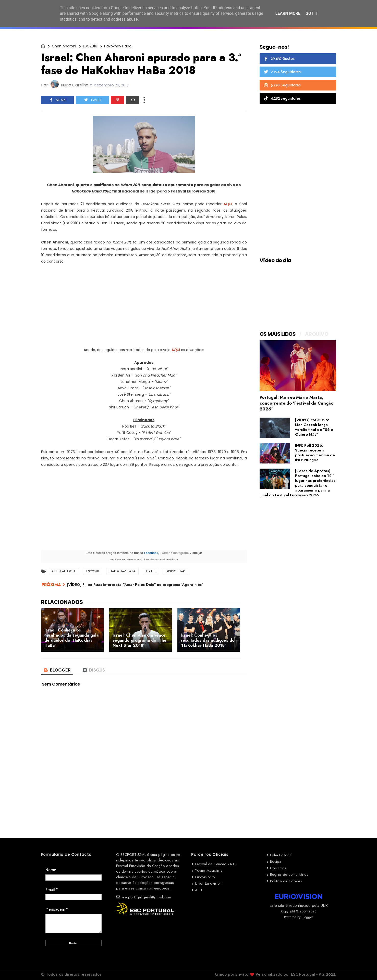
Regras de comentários (289, 874)
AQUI (228, 204)
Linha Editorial (281, 855)
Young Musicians (209, 870)
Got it (312, 13)
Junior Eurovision (208, 883)
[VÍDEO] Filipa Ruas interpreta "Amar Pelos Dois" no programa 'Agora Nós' (135, 585)
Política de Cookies (286, 881)
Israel (151, 571)
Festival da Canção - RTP (216, 864)
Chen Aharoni (64, 46)
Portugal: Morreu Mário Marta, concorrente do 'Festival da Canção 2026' (297, 403)
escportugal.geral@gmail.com (144, 897)
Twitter (165, 553)
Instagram (181, 553)
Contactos (278, 868)
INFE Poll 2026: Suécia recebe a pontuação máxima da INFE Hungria (315, 453)
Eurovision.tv (205, 877)
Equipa (276, 861)
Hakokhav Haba (118, 46)
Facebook (151, 553)
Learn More (288, 13)
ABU (198, 890)
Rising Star (176, 571)
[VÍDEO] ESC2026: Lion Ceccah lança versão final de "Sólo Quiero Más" (314, 427)
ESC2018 (90, 46)
